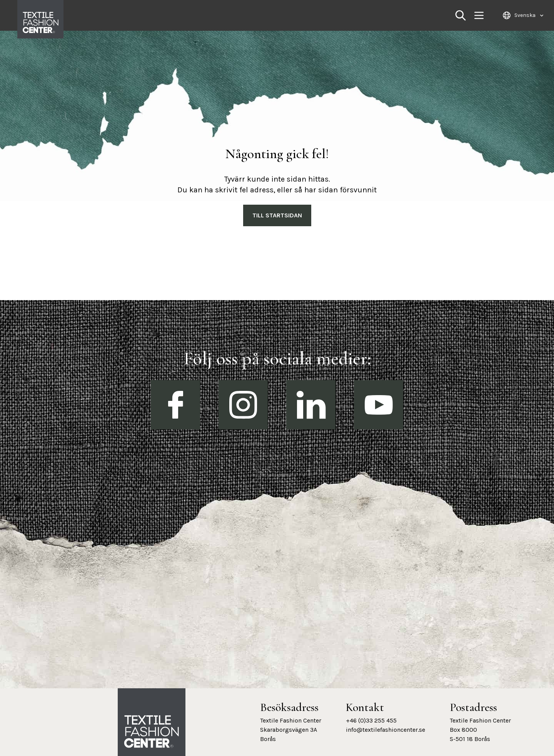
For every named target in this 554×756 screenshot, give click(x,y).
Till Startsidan (277, 215)
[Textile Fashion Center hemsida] (152, 732)
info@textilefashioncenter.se (385, 730)
